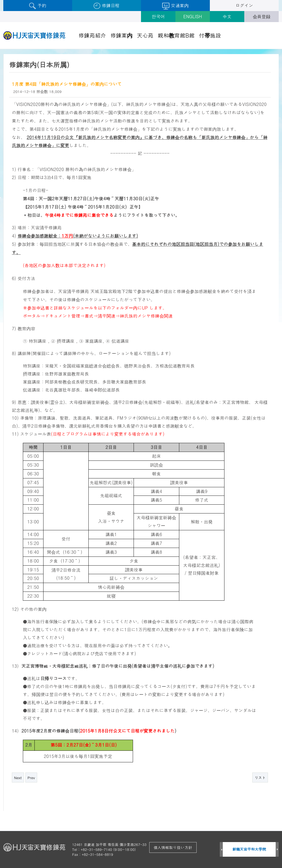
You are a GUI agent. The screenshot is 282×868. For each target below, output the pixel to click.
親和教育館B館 (176, 35)
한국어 (158, 16)
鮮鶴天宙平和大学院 (249, 849)
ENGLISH (193, 16)
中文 (227, 16)
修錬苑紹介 (92, 35)
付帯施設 (210, 35)
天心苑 (145, 35)
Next (18, 778)
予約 (38, 6)
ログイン (244, 5)
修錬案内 (121, 35)
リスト (260, 778)
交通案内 (175, 6)
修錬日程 (106, 6)
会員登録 (262, 16)
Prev (31, 778)
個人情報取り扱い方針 (173, 847)
